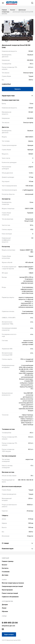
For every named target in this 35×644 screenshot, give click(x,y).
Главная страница (8, 561)
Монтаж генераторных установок (13, 583)
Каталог (5, 565)
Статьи (4, 616)
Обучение (5, 611)
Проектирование (7, 590)
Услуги (4, 580)
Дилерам (5, 605)
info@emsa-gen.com (8, 626)
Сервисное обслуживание (10, 597)
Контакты (5, 568)
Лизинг (4, 608)
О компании (6, 572)
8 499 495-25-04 (10, 623)
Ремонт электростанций (10, 593)
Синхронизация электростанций (12, 586)
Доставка (5, 575)
